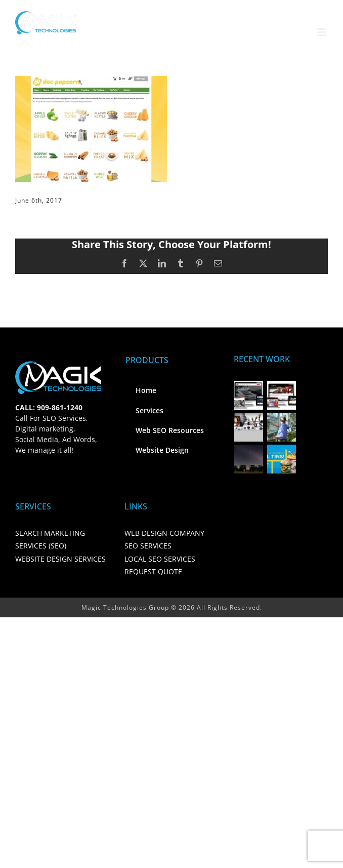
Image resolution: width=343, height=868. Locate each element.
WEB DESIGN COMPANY (164, 533)
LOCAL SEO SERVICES (160, 559)
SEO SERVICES (148, 546)
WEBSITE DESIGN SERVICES (60, 559)
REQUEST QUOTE (153, 571)
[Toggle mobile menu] (322, 32)
